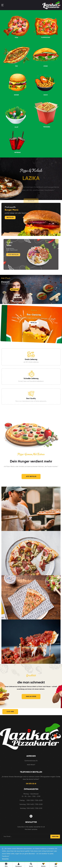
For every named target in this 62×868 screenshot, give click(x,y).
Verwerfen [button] (5, 859)
